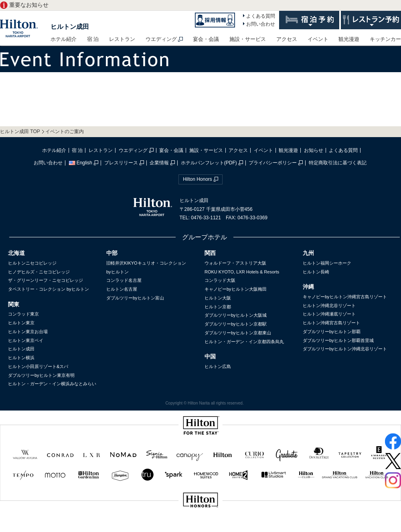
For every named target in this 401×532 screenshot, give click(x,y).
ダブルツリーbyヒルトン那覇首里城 (338, 340)
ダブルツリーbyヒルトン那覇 (332, 332)
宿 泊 (93, 39)
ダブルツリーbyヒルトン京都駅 (236, 324)
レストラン (122, 39)
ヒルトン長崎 (316, 272)
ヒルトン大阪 (218, 298)
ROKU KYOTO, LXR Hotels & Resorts (242, 272)
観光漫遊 (349, 39)
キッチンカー (385, 39)
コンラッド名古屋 (124, 280)
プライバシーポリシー (273, 163)
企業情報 (159, 163)
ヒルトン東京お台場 (28, 332)
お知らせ (314, 150)
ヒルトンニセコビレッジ (32, 263)
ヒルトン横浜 (21, 358)
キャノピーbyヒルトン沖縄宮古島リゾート (345, 297)
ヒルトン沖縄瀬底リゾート (329, 314)
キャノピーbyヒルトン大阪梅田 (236, 289)
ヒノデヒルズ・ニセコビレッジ (39, 272)
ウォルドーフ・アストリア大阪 (235, 263)
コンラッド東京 (23, 314)
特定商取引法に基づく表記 (338, 163)
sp (200, 527)
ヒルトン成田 (70, 27)
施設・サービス (248, 39)
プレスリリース (121, 163)
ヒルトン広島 (218, 366)
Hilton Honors (197, 179)
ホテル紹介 (64, 39)
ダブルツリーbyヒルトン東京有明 (41, 375)
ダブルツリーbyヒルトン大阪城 (236, 315)
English (80, 163)
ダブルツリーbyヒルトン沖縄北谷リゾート (345, 349)
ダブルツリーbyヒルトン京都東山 (238, 333)
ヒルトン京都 (218, 307)
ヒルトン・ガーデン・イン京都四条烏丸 (244, 342)
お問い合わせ (261, 24)
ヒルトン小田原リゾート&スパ (38, 366)
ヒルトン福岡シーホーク (327, 263)
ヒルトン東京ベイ (26, 340)
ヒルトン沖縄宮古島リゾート (331, 323)
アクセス (287, 39)
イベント (318, 39)
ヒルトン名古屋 (122, 289)
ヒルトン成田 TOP (20, 131)
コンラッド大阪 (220, 280)
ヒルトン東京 (21, 323)
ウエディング (161, 39)
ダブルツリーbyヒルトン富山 (135, 298)
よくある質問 (261, 16)
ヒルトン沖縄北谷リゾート (329, 305)
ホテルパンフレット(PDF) (209, 163)
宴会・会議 (206, 39)
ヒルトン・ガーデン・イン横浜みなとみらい (52, 384)
